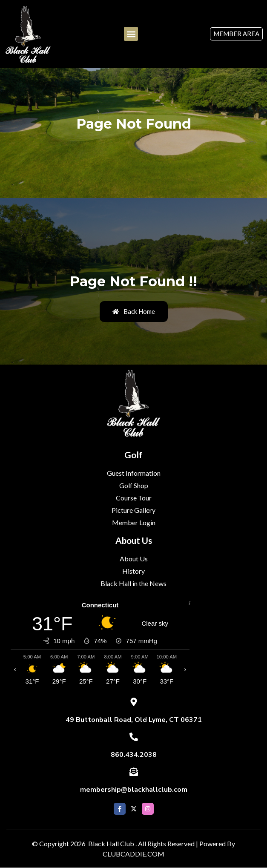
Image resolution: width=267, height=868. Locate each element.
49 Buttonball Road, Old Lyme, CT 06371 (134, 720)
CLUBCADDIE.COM (133, 854)
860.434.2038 (134, 755)
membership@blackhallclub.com (134, 790)
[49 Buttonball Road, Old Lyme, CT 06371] (134, 702)
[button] (131, 34)
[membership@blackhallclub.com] (134, 772)
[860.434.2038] (134, 737)
